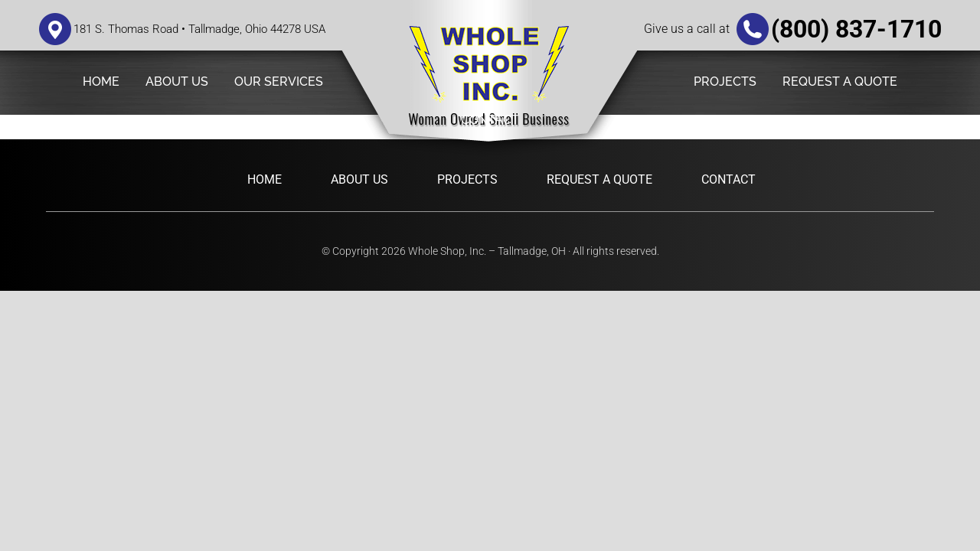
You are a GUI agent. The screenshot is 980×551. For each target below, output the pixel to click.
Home (265, 179)
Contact (728, 179)
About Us (359, 179)
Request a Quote (599, 179)
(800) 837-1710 (856, 29)
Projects (467, 179)
